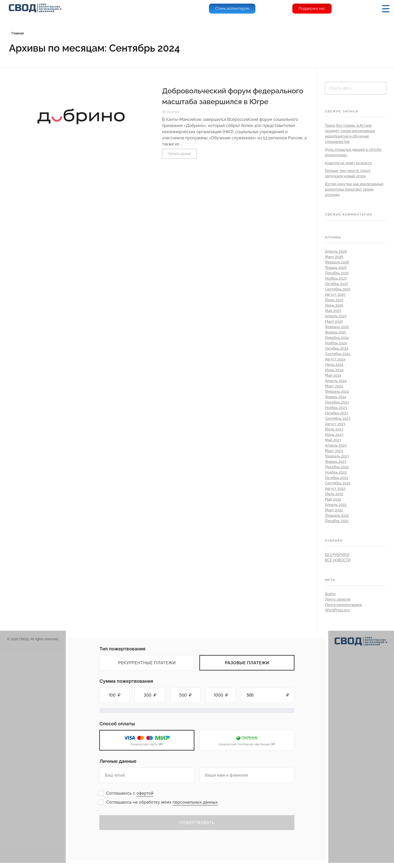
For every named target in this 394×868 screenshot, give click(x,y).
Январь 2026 (336, 268)
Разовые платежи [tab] (247, 663)
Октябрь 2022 (337, 478)
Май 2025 (333, 311)
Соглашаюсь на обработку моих (162, 802)
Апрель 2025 (336, 316)
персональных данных (195, 802)
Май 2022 (333, 499)
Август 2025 (335, 295)
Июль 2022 (334, 494)
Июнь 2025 (334, 305)
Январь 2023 (336, 462)
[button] (114, 695)
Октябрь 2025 (337, 284)
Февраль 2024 (337, 392)
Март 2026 (334, 257)
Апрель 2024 (336, 381)
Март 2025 (334, 321)
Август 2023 (335, 424)
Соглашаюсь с (130, 793)
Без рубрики (337, 555)
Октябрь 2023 (337, 413)
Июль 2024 (334, 365)
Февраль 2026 (337, 262)
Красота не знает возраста (348, 163)
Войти (330, 594)
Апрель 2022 (336, 505)
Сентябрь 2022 (338, 483)
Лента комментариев (343, 605)
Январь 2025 (336, 332)
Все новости (338, 560)
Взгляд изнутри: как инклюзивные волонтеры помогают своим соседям (354, 189)
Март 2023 (334, 451)
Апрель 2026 (336, 251)
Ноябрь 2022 (336, 472)
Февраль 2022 (337, 515)
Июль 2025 (334, 300)
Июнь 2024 (334, 370)
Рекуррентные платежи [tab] (147, 663)
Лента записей (338, 599)
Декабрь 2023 (337, 402)
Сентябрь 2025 (338, 289)
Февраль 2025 (337, 327)
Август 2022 (335, 489)
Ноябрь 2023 (336, 408)
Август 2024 (335, 359)
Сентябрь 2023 (338, 418)
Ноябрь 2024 (336, 343)
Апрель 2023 (336, 445)
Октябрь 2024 (337, 348)
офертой (145, 793)
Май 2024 (333, 375)
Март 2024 (334, 386)
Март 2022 (334, 510)
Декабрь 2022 (337, 467)
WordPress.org (337, 610)
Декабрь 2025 (337, 273)
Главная (18, 33)
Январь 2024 (336, 397)
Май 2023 (333, 440)
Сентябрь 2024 (338, 354)
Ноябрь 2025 (336, 278)
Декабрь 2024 (337, 338)
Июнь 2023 (334, 435)
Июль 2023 (334, 429)
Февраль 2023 (337, 456)
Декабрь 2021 (337, 521)
